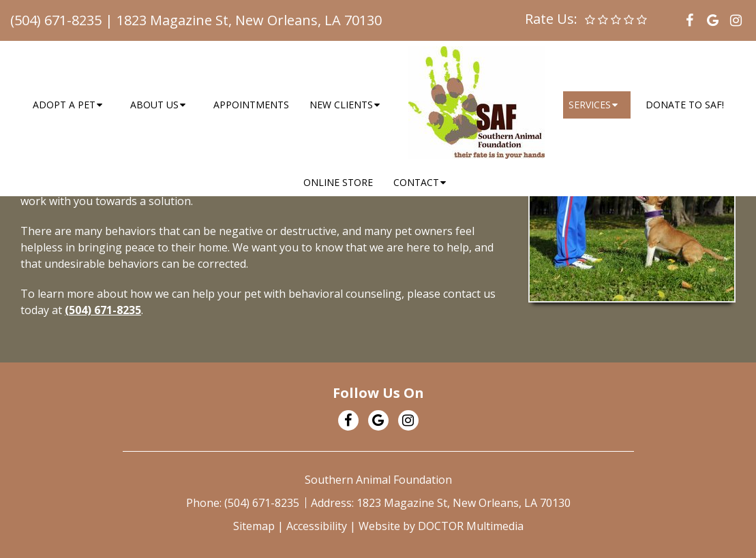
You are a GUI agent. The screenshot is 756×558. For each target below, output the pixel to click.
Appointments (251, 105)
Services (590, 105)
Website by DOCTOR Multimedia (441, 526)
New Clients (341, 105)
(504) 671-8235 (56, 20)
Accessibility (317, 526)
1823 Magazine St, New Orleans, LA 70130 (249, 20)
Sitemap (254, 526)
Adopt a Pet (64, 105)
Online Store (338, 182)
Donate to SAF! (685, 105)
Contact (416, 182)
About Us (154, 105)
